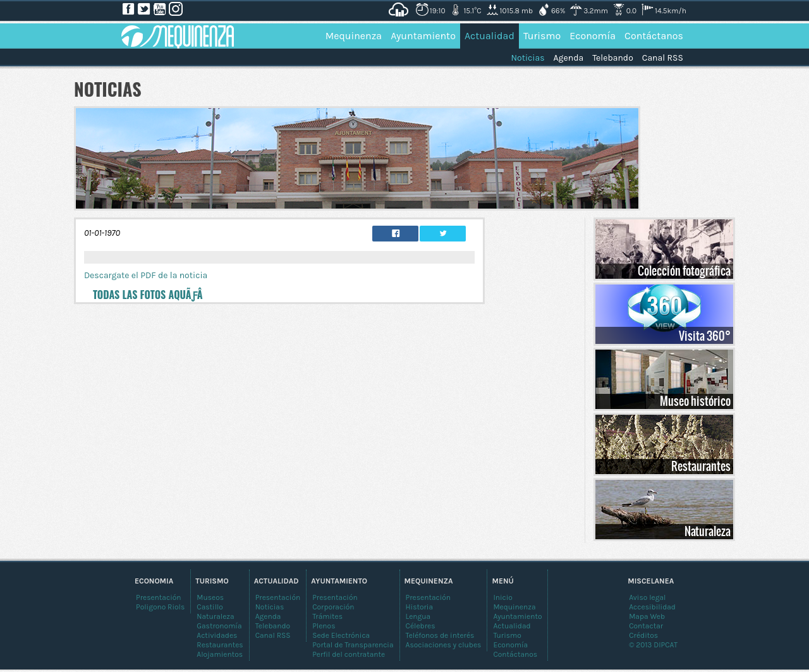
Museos (210, 597)
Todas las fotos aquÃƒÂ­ (148, 295)
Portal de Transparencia (353, 645)
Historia (420, 607)
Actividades (217, 635)
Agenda (569, 58)
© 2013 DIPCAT (653, 645)
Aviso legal (647, 597)
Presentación (429, 597)
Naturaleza (708, 531)
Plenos (324, 626)
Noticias (527, 58)
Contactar (646, 626)
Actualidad (490, 36)
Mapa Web (647, 616)
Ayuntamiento (423, 36)
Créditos (643, 635)
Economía (593, 36)
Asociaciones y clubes (444, 645)
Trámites (327, 616)
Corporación (333, 607)
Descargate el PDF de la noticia (146, 275)
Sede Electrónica (341, 635)
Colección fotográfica (684, 271)
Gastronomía (219, 626)
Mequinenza (354, 36)
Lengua (418, 616)
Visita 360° (705, 336)
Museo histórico (695, 401)
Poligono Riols (160, 607)
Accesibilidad (652, 607)
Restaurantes (701, 466)
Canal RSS (663, 58)
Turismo (542, 36)
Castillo (210, 607)
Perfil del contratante (349, 654)
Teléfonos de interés (440, 635)
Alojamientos (220, 654)
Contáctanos (654, 36)
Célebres (421, 626)
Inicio (503, 597)
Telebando (613, 58)
